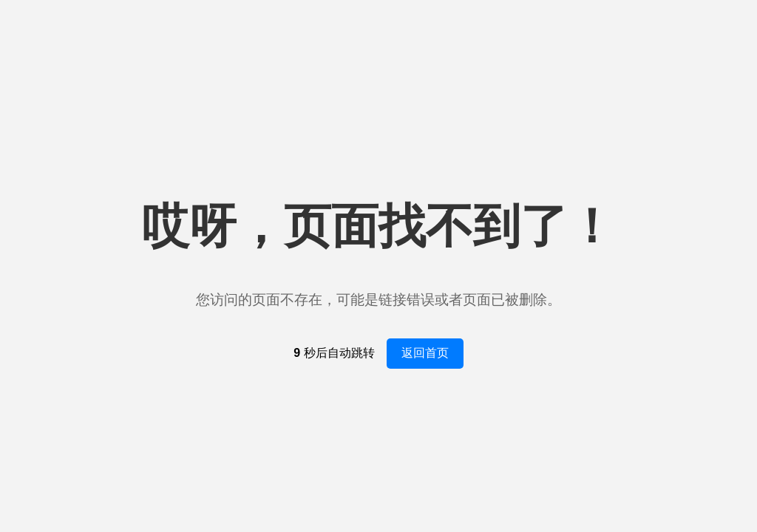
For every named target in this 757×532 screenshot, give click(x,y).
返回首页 (425, 353)
